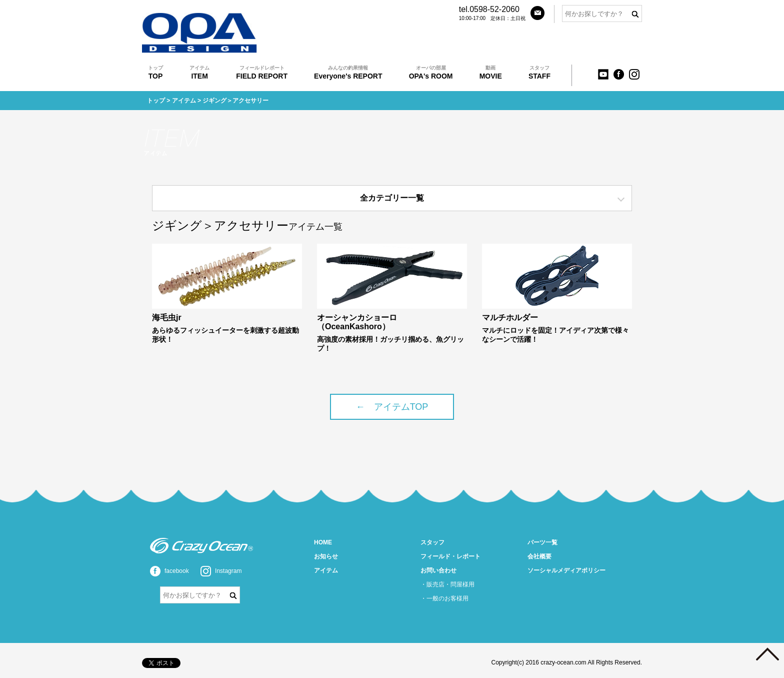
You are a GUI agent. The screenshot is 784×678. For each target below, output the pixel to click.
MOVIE (491, 72)
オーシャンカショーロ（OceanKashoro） (357, 322)
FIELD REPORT (262, 72)
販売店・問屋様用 (450, 584)
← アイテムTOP (392, 407)
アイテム (184, 101)
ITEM (199, 72)
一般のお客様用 (447, 598)
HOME (323, 542)
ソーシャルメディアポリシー (566, 570)
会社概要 (539, 556)
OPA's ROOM (431, 72)
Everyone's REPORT (348, 72)
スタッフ (432, 542)
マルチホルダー (510, 317)
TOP (155, 72)
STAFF (539, 72)
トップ (156, 101)
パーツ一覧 (542, 542)
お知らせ (326, 556)
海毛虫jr (167, 317)
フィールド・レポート (450, 556)
